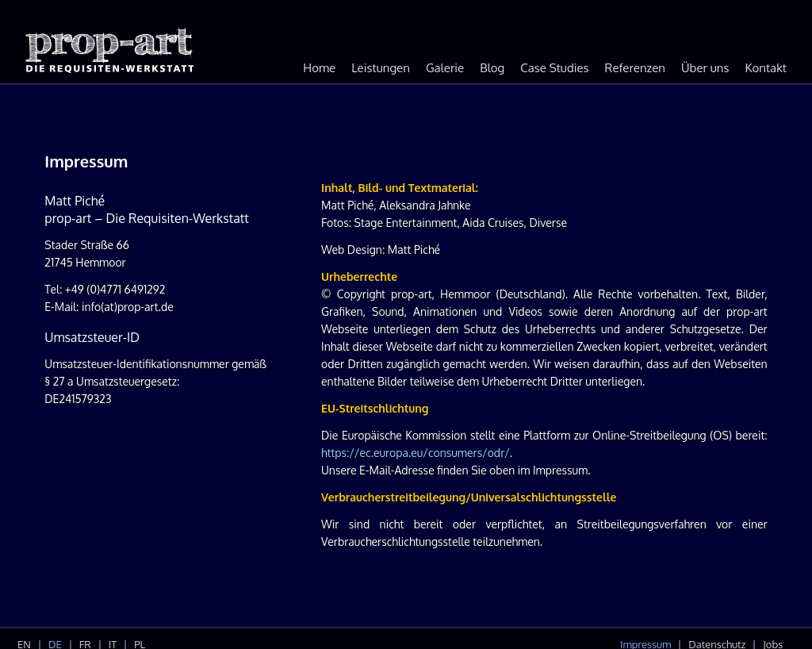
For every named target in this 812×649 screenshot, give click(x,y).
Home (319, 68)
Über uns (705, 68)
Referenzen (635, 68)
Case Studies (554, 68)
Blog (492, 68)
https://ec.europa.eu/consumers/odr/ (416, 453)
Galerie (445, 68)
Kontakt (766, 68)
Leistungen (381, 68)
